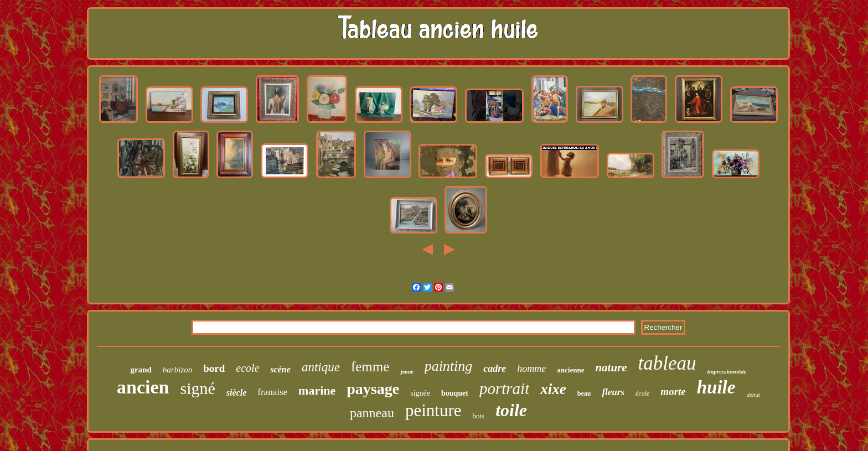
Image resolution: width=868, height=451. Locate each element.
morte (673, 392)
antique (321, 367)
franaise (272, 392)
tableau (667, 363)
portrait (504, 388)
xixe (553, 389)
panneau (372, 413)
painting (449, 366)
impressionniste (727, 371)
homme (531, 369)
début (753, 395)
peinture (433, 410)
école (642, 393)
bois (478, 416)
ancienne (570, 370)
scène (280, 369)
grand (141, 370)
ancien (143, 387)
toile (511, 410)
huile (716, 387)
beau (584, 393)
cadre (495, 369)
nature (611, 367)
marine (317, 390)
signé (198, 388)
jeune (407, 372)
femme (370, 367)
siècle (236, 393)
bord (214, 368)
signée (420, 393)
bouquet (455, 393)
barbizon (177, 370)
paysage (373, 389)
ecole (247, 368)
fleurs (613, 392)
